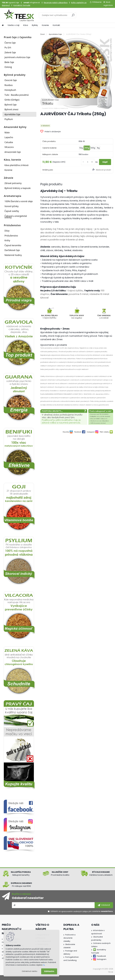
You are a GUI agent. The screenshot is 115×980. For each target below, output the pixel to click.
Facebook (101, 956)
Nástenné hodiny (13, 255)
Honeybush (10, 90)
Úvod (42, 34)
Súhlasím (49, 971)
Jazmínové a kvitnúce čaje (17, 57)
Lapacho (9, 137)
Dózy (7, 231)
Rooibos (9, 85)
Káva (26, 25)
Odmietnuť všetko (29, 971)
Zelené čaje (10, 52)
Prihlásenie (97, 2)
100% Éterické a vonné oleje (19, 201)
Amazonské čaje (13, 152)
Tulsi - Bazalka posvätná (17, 95)
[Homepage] (3, 25)
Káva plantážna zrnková (16, 165)
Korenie (45, 25)
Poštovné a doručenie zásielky (69, 938)
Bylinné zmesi (11, 109)
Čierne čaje (10, 43)
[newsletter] (104, 905)
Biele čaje (9, 62)
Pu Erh (8, 47)
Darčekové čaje (12, 250)
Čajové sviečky (12, 211)
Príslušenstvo (11, 236)
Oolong (8, 67)
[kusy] (84, 162)
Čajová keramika (13, 245)
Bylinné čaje (11, 105)
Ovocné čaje (11, 80)
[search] (73, 16)
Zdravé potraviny (13, 183)
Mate (7, 132)
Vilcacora (9, 147)
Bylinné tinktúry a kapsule (17, 188)
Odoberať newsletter (28, 898)
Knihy (7, 240)
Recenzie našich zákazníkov (56, 3)
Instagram (102, 959)
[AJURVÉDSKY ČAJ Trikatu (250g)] (77, 73)
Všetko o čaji (13, 25)
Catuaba (9, 142)
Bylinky (35, 25)
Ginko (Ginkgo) (12, 100)
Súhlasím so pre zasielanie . (82, 911)
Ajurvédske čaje (12, 114)
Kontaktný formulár (22, 5)
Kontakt (56, 25)
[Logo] (19, 15)
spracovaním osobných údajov (75, 911)
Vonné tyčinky (11, 206)
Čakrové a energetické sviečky (16, 217)
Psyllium (9, 119)
